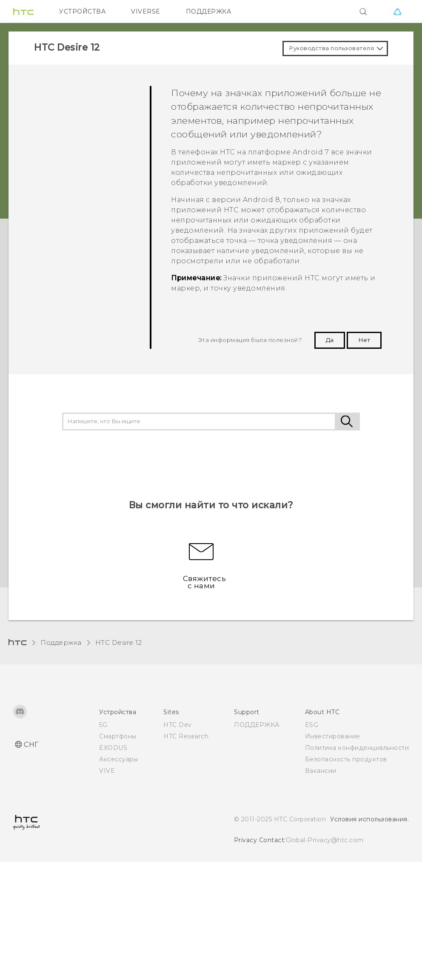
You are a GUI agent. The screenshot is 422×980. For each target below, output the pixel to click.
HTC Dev (178, 725)
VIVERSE (146, 11)
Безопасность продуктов (346, 759)
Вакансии (321, 771)
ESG (312, 725)
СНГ (31, 745)
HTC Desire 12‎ (119, 642)
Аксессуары (118, 759)
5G (103, 725)
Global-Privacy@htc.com (325, 840)
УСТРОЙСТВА (82, 11)
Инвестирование (333, 736)
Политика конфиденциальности (357, 748)
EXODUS (113, 748)
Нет (364, 340)
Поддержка (61, 642)
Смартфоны (118, 736)
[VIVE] (397, 11)
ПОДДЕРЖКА (209, 11)
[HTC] (23, 11)
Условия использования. (369, 819)
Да (330, 340)
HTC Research (186, 736)
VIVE (107, 771)
